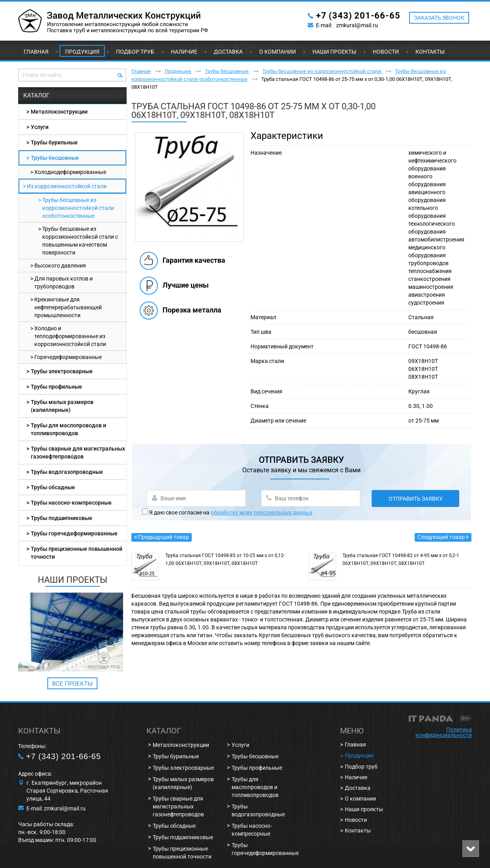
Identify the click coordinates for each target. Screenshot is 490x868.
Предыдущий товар (164, 537)
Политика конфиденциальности (444, 732)
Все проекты (72, 684)
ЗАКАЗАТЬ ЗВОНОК (439, 18)
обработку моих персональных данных (262, 513)
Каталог (36, 95)
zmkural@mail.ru (357, 25)
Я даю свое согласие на (231, 513)
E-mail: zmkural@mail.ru (56, 808)
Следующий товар (441, 537)
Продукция (82, 52)
